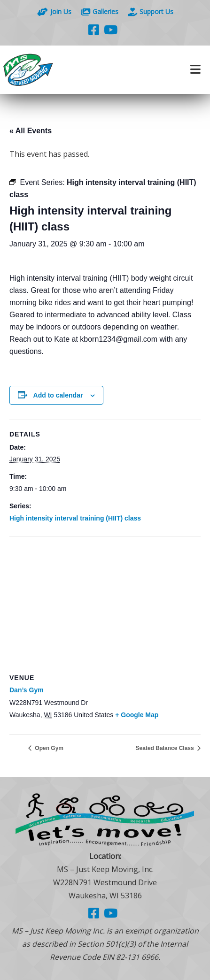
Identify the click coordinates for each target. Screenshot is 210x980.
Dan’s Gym (27, 690)
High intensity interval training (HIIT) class (75, 518)
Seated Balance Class (166, 748)
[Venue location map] (105, 604)
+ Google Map (137, 715)
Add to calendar (58, 395)
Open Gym (48, 748)
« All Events (31, 131)
